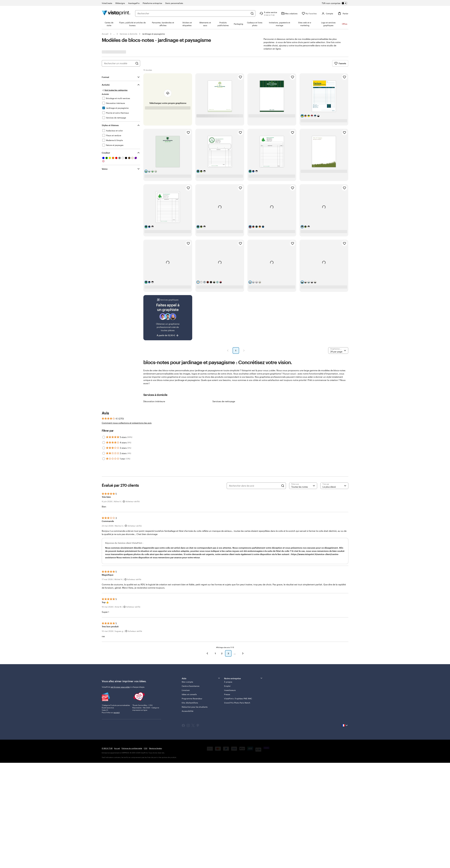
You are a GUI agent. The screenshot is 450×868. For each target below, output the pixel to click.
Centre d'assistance (191, 686)
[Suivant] (243, 653)
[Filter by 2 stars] (104, 453)
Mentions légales (155, 748)
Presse (227, 694)
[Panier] (343, 13)
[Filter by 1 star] (104, 459)
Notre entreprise (243, 678)
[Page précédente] (228, 351)
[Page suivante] (244, 351)
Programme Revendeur (192, 699)
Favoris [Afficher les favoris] (340, 63)
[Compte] (327, 13)
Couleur (106, 153)
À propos (228, 682)
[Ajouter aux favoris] (240, 77)
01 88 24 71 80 (107, 748)
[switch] (337, 3)
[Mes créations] (289, 13)
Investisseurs (230, 690)
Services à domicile (128, 34)
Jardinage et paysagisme (153, 34)
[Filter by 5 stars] (104, 437)
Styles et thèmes (110, 125)
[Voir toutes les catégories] (115, 90)
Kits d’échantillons (190, 703)
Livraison (186, 690)
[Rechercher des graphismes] (137, 63)
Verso (105, 169)
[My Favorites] (309, 13)
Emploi (227, 686)
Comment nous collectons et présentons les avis (127, 423)
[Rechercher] (252, 13)
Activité (106, 85)
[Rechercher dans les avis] (254, 486)
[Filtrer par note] (303, 486)
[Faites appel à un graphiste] (168, 318)
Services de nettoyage (224, 401)
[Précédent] (207, 653)
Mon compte (187, 682)
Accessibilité (188, 711)
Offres (345, 24)
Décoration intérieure (154, 401)
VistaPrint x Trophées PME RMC (238, 699)
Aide (201, 678)
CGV (146, 748)
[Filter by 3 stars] (104, 448)
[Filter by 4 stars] (104, 443)
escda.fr (117, 712)
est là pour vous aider (120, 687)
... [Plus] (114, 34)
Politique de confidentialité (132, 748)
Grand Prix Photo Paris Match (237, 703)
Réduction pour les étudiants (195, 707)
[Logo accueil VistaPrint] (116, 13)
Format (105, 77)
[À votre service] (268, 13)
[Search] (283, 486)
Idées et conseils (189, 694)
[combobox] (193, 13)
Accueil (105, 34)
